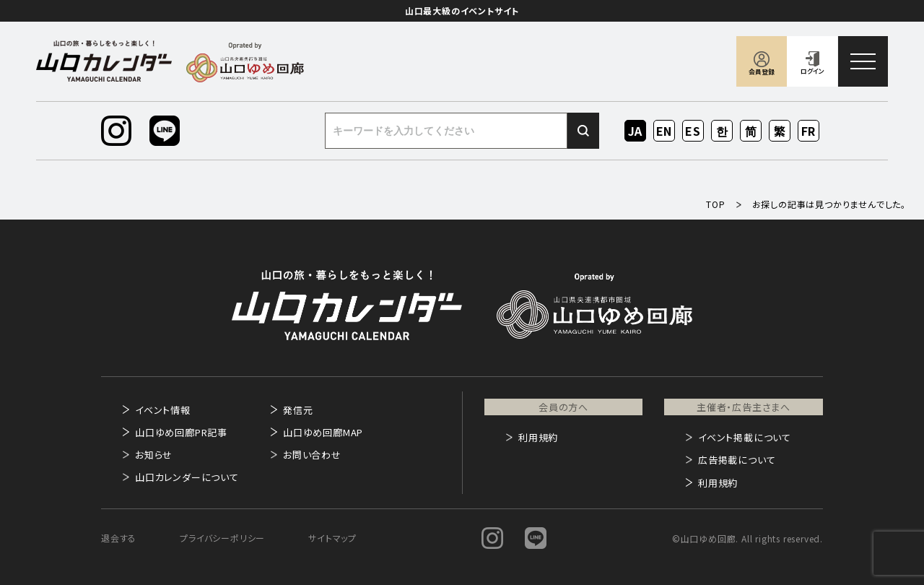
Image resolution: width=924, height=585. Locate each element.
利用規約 (538, 437)
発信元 (298, 410)
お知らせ (154, 455)
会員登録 (762, 72)
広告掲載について (737, 460)
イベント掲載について (745, 437)
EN (664, 131)
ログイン (812, 71)
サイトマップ (332, 538)
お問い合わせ (312, 455)
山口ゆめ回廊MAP (323, 432)
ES (693, 131)
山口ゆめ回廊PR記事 (181, 432)
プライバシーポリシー (222, 538)
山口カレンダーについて (187, 477)
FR (809, 131)
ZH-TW (780, 132)
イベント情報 (163, 410)
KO (722, 131)
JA (636, 131)
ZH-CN (751, 132)
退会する (119, 538)
